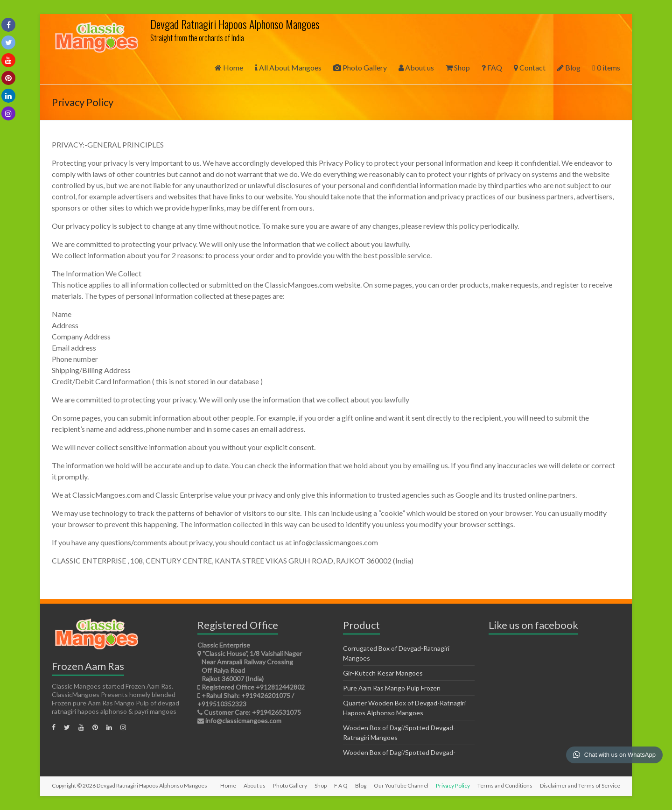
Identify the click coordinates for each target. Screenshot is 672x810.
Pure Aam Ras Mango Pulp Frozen (392, 688)
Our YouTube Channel (401, 785)
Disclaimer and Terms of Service (580, 785)
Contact (530, 67)
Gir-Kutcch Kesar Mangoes (383, 673)
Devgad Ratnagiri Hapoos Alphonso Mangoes (235, 24)
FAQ (492, 67)
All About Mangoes (288, 67)
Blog (569, 67)
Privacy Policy (453, 785)
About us (416, 67)
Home (229, 67)
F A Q (341, 785)
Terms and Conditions (505, 785)
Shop (458, 67)
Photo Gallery (360, 67)
